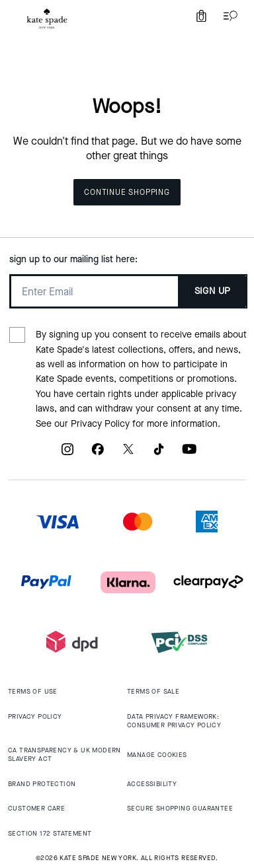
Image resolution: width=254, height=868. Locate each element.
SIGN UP (213, 291)
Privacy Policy (100, 424)
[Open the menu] (228, 16)
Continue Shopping (127, 192)
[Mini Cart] (201, 16)
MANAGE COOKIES (157, 755)
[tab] (47, 18)
